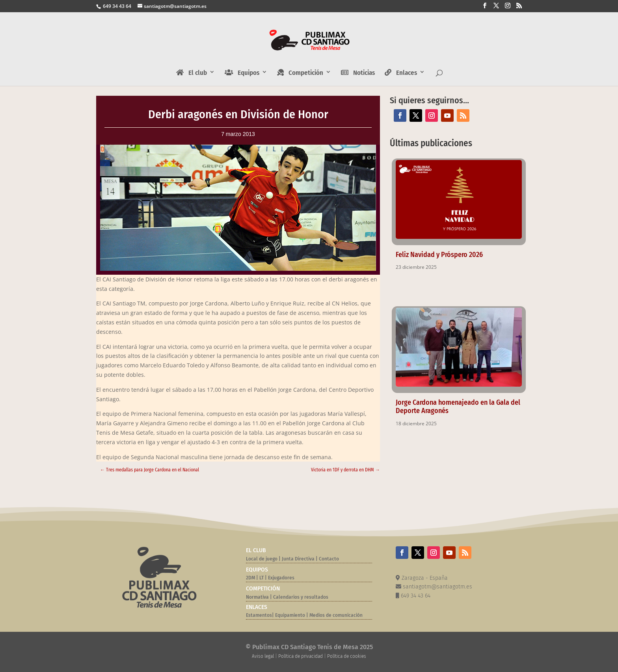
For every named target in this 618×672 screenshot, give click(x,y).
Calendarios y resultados (301, 597)
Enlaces (401, 73)
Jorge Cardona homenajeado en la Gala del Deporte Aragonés (458, 407)
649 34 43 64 (116, 6)
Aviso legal (263, 656)
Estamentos (259, 615)
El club (192, 73)
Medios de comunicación (336, 615)
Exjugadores (281, 578)
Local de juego (262, 559)
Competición (300, 73)
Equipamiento (290, 615)
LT (262, 578)
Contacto (329, 559)
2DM (250, 578)
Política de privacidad (301, 656)
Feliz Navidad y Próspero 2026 (439, 255)
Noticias (358, 73)
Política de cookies (347, 656)
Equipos (242, 73)
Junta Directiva (298, 559)
